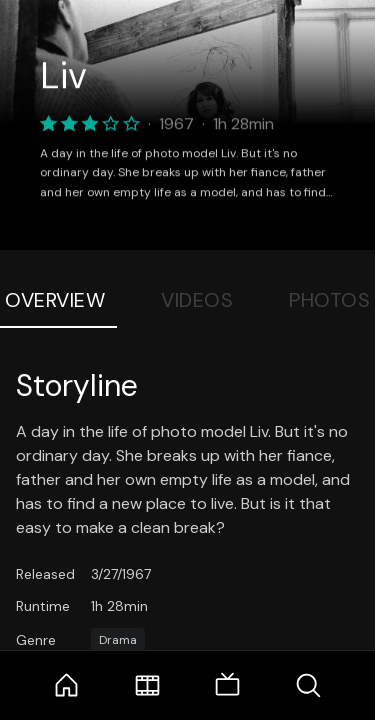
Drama (118, 640)
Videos (197, 300)
